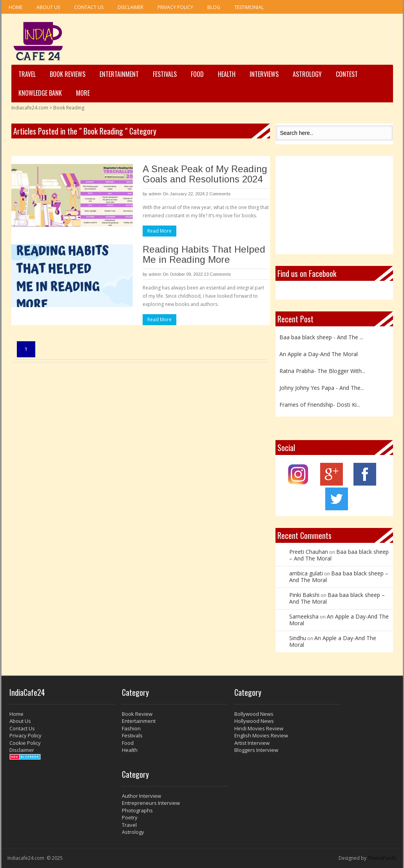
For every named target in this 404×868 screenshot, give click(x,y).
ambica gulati (306, 573)
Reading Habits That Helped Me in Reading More (204, 254)
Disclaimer (130, 7)
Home (15, 7)
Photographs (137, 810)
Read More (159, 231)
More (83, 93)
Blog (214, 7)
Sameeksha (304, 616)
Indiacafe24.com (30, 108)
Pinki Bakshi (304, 595)
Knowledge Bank (40, 93)
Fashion (131, 728)
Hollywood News (254, 721)
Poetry (130, 817)
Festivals (165, 74)
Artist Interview (252, 743)
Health (227, 74)
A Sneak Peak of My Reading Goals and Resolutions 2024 (205, 174)
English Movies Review (261, 735)
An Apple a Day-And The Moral (319, 354)
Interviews (264, 74)
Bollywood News (254, 714)
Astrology (307, 74)
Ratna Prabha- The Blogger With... (322, 371)
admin (155, 194)
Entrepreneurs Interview (151, 803)
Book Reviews (68, 74)
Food (197, 74)
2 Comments (218, 194)
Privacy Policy (175, 7)
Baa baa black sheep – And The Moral (339, 555)
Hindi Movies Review (259, 728)
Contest (347, 74)
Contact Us (89, 7)
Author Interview (141, 796)
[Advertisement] (250, 40)
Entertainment (119, 74)
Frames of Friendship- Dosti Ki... (320, 405)
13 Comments (217, 274)
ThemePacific (382, 858)
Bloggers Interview (256, 750)
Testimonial (249, 7)
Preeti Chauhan (309, 552)
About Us (48, 7)
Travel (27, 74)
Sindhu (298, 638)
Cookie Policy (25, 743)
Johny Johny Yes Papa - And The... (322, 388)
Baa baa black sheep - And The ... (321, 337)
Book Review (137, 714)
